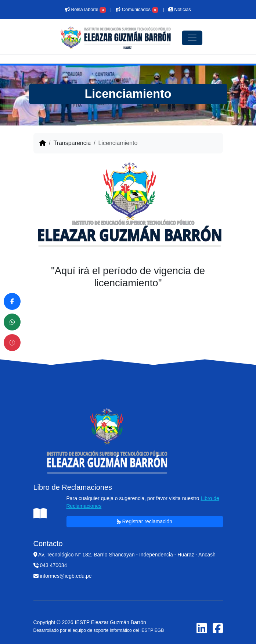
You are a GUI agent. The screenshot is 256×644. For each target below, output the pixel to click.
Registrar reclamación (145, 521)
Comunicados (137, 9)
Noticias (180, 9)
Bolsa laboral (86, 9)
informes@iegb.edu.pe (63, 576)
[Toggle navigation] (192, 38)
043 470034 (50, 565)
